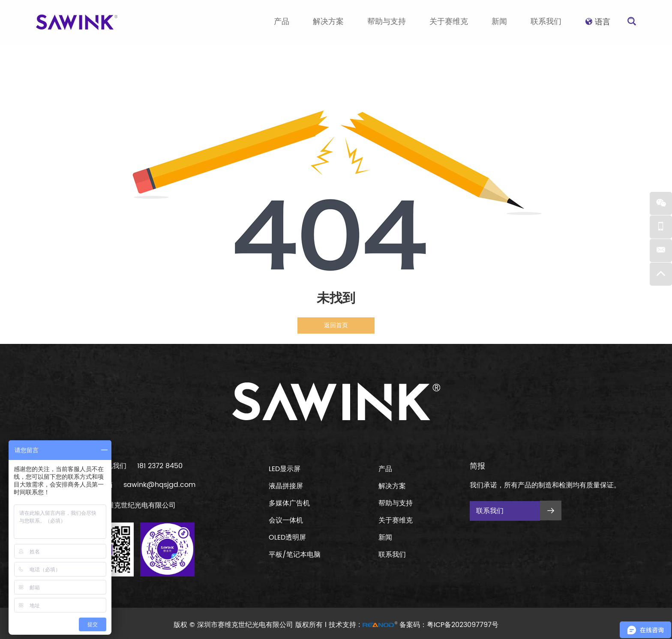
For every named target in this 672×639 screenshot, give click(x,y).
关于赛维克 (449, 22)
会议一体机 (286, 520)
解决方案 (328, 22)
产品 (282, 22)
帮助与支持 (387, 22)
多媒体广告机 (289, 503)
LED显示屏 (285, 469)
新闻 (499, 22)
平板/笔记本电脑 (295, 555)
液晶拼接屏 (286, 486)
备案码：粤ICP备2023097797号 (449, 625)
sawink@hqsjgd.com (159, 485)
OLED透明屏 (287, 537)
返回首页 (336, 325)
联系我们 (546, 22)
